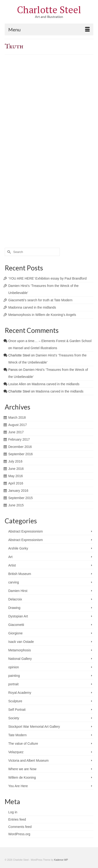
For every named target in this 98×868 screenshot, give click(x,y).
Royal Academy (20, 693)
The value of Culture (23, 744)
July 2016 (15, 461)
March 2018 (17, 417)
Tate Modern (17, 735)
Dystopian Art (18, 616)
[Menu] (49, 29)
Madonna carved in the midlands (32, 307)
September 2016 (21, 454)
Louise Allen (17, 384)
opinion (14, 667)
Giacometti (16, 625)
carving (14, 582)
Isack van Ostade (21, 642)
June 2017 (16, 432)
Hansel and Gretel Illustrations (35, 348)
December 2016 (20, 447)
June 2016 (16, 469)
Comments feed (20, 827)
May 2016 (15, 476)
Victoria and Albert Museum (28, 761)
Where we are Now (22, 769)
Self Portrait (17, 710)
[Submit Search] (8, 252)
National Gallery (20, 659)
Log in (13, 812)
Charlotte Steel (49, 10)
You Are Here (18, 786)
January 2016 (18, 491)
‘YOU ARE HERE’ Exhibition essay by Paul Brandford (47, 278)
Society (14, 718)
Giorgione (15, 633)
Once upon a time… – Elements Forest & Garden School (50, 341)
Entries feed (17, 819)
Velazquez (16, 752)
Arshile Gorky (18, 548)
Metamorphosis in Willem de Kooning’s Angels (42, 315)
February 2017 (19, 439)
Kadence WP (61, 860)
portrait (13, 684)
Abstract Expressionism (26, 531)
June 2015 (16, 505)
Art (10, 557)
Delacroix (15, 599)
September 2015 (21, 498)
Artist (12, 565)
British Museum (20, 574)
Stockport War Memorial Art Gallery (34, 727)
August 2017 (18, 425)
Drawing (14, 608)
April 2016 (16, 483)
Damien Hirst (18, 591)
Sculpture (15, 701)
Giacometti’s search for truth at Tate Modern (40, 300)
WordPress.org (19, 834)
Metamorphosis (20, 650)
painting (14, 676)
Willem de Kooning (22, 777)
